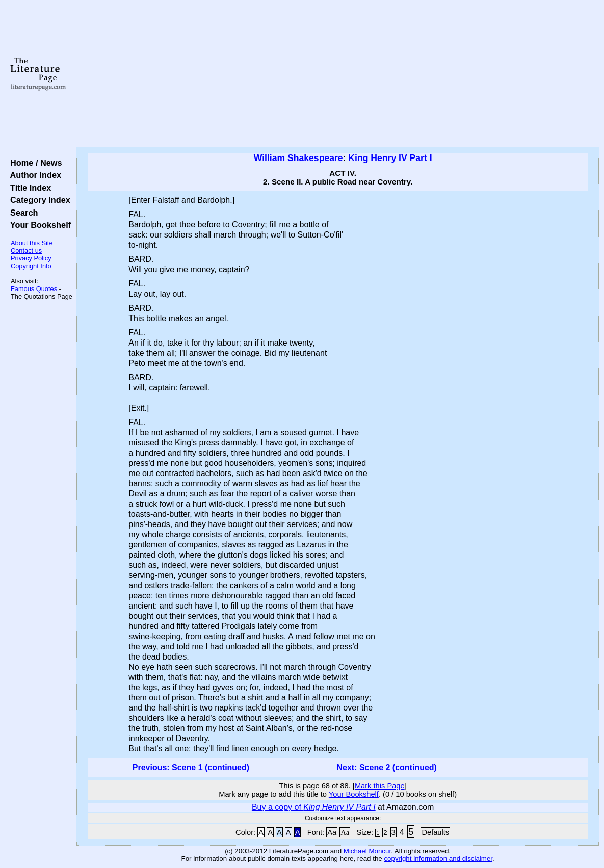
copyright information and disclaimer (438, 859)
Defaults (435, 832)
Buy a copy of (314, 807)
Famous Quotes (34, 289)
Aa (332, 832)
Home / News (34, 163)
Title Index (28, 188)
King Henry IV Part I (390, 158)
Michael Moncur (367, 851)
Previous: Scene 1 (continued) (191, 767)
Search (22, 213)
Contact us (26, 251)
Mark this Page (380, 786)
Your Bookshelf (38, 225)
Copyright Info (31, 266)
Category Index (38, 200)
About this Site (32, 243)
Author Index (33, 175)
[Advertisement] (338, 74)
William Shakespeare (298, 158)
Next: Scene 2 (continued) (386, 767)
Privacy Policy (31, 258)
